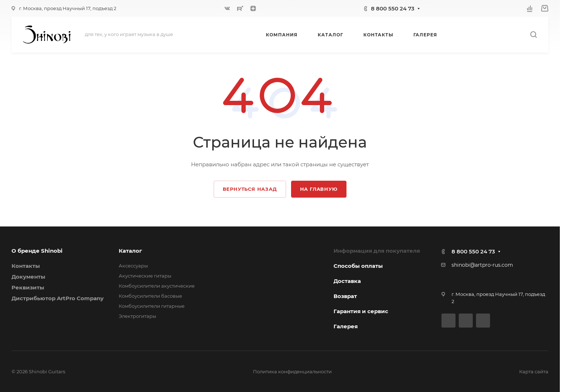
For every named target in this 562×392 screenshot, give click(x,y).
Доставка (347, 281)
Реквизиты (28, 287)
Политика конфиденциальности (292, 371)
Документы (28, 277)
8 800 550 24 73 (393, 8)
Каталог (130, 251)
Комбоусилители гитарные (152, 306)
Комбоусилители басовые (150, 296)
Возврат (345, 296)
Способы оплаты (358, 266)
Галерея (346, 326)
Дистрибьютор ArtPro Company (58, 298)
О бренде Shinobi (37, 251)
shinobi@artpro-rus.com (482, 265)
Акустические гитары (145, 276)
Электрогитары (137, 316)
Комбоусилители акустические (157, 286)
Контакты (26, 266)
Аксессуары (133, 266)
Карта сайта (534, 371)
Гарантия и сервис (361, 311)
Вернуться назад (250, 189)
